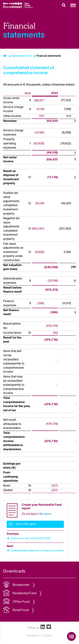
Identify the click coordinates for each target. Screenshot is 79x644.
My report (45, 514)
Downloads (14, 571)
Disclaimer (33, 636)
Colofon (47, 636)
